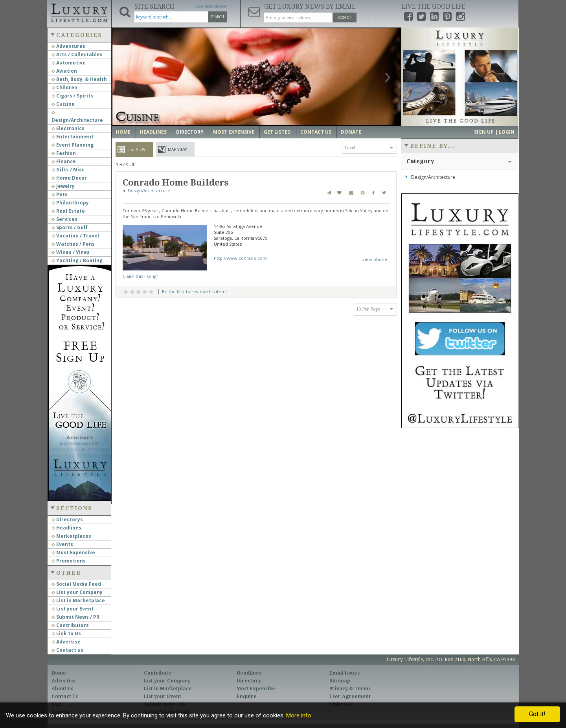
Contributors (70, 625)
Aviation (64, 71)
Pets (60, 194)
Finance (64, 161)
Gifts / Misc (68, 170)
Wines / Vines (71, 252)
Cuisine (63, 104)
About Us (62, 689)
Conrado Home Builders (176, 183)
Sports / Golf (70, 227)
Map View (177, 149)
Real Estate (68, 211)
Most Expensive (73, 552)
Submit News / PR (75, 617)
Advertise (66, 642)
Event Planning (73, 145)
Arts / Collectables (77, 54)
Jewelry (63, 186)
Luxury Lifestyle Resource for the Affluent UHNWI (79, 12)
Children (64, 87)
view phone (375, 259)
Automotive (69, 63)
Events (62, 544)
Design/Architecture (149, 190)
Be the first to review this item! (194, 291)
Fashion (64, 153)
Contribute (158, 673)
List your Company (77, 592)
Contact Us (316, 132)
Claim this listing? (140, 276)
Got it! (537, 714)
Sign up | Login (494, 132)
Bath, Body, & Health (79, 79)
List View (136, 149)
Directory (190, 132)
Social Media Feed (76, 584)
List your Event (73, 609)
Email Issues (345, 673)
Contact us (67, 650)
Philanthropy (70, 203)
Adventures (68, 46)
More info (299, 715)
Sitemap (340, 681)
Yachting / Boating (77, 260)
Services (64, 219)
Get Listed (277, 132)
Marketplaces (71, 536)
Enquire (247, 697)
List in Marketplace (78, 600)
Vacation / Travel (75, 236)
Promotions (69, 561)
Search (217, 17)
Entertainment (73, 137)
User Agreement (350, 697)
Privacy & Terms (350, 689)
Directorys (67, 519)
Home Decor (69, 178)
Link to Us (66, 633)
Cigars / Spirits (72, 96)
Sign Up (345, 18)
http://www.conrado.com (240, 258)
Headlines (66, 528)
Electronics (68, 128)
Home (123, 132)
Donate (351, 132)
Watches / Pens (73, 244)
